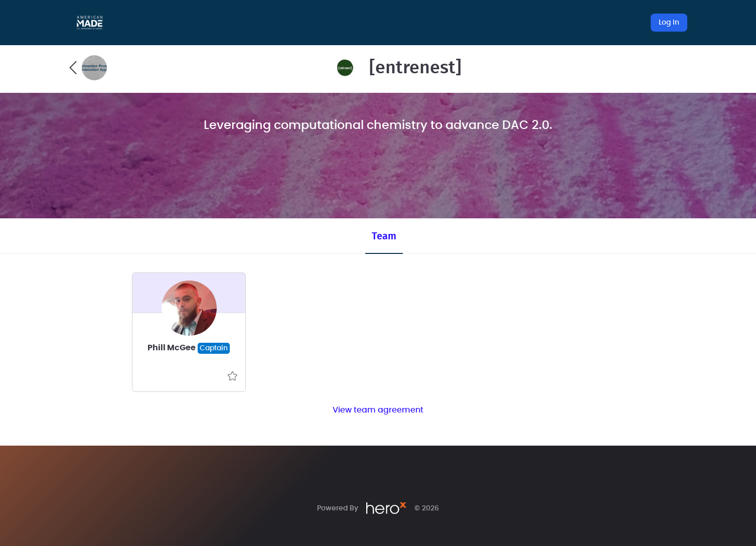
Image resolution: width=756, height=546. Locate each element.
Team (384, 236)
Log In (669, 23)
